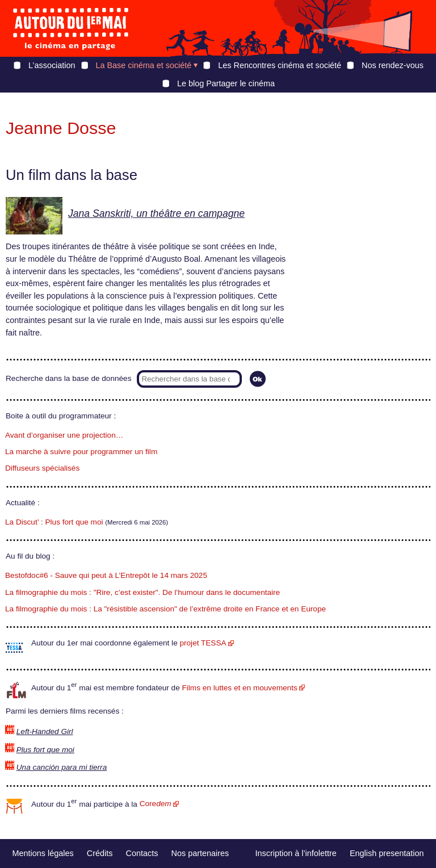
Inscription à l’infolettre (296, 853)
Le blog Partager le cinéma (226, 83)
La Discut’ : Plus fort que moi (54, 522)
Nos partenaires (200, 853)
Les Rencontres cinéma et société (280, 65)
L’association (52, 65)
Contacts (142, 853)
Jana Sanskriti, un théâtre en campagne (156, 213)
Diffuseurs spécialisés (42, 468)
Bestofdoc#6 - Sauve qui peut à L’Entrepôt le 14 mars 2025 (106, 575)
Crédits (100, 853)
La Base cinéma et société (144, 65)
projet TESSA (203, 643)
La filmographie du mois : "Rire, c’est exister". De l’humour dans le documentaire (142, 592)
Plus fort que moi (45, 750)
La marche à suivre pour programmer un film (81, 452)
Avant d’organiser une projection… (64, 435)
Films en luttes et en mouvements (240, 688)
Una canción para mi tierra (62, 767)
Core (156, 804)
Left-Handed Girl (45, 731)
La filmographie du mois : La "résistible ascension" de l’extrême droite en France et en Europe (165, 609)
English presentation (387, 853)
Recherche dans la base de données (68, 378)
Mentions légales (43, 853)
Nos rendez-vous (393, 65)
